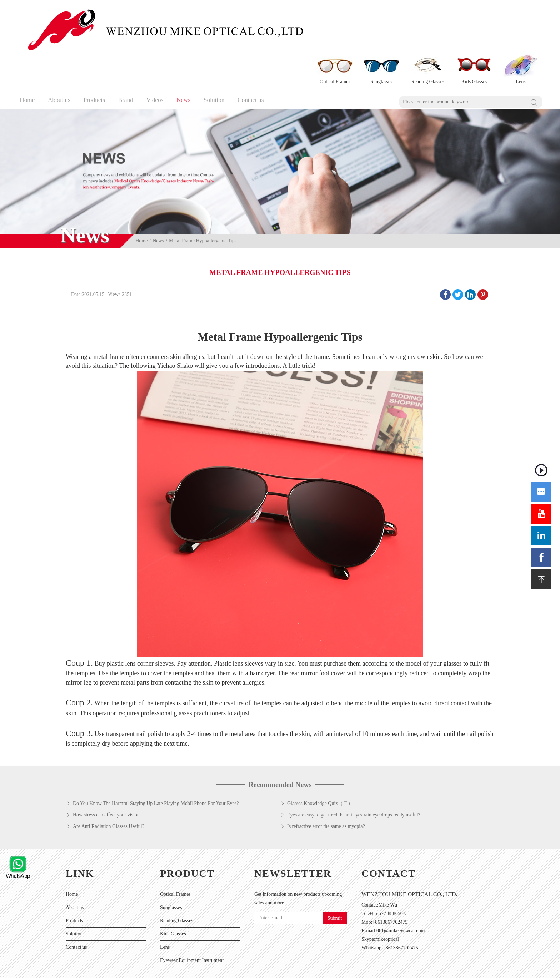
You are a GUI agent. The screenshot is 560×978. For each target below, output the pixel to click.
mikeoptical (387, 901)
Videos (161, 59)
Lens (165, 908)
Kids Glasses (173, 895)
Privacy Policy (225, 969)
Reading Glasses (177, 882)
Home (26, 59)
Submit (335, 880)
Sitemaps (252, 969)
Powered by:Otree (188, 969)
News (192, 59)
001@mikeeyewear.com (401, 892)
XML (270, 969)
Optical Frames (175, 856)
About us (60, 59)
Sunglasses (171, 869)
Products (97, 59)
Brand (130, 59)
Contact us (263, 59)
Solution (224, 59)
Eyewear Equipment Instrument (192, 922)
